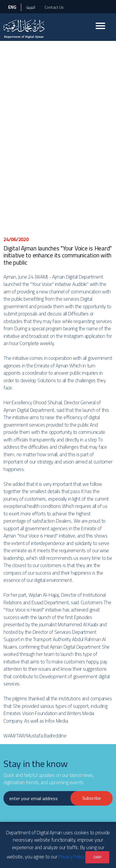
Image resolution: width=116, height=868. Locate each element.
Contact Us (54, 7)
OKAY (97, 857)
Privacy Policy (71, 857)
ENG (12, 7)
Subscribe (92, 798)
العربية (31, 7)
